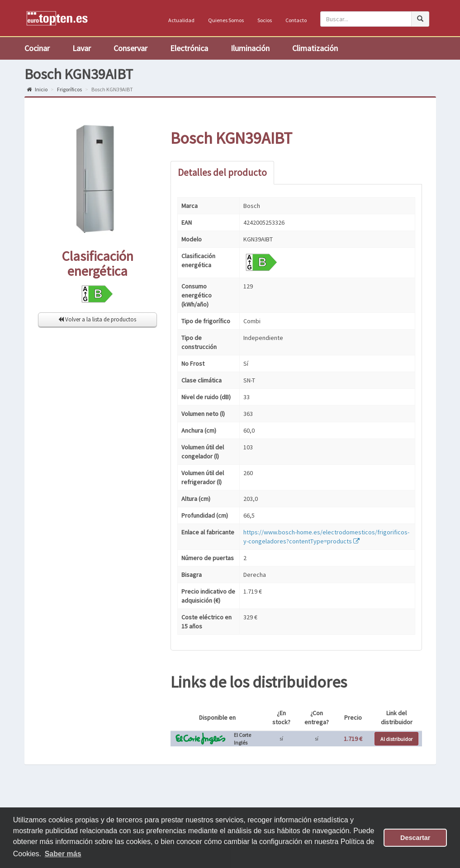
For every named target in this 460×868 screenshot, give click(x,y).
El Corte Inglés (242, 739)
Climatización (315, 48)
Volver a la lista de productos (97, 319)
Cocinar (37, 48)
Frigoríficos (69, 89)
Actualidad (181, 20)
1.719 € (353, 739)
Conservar (130, 48)
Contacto (296, 20)
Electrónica (189, 48)
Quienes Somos (226, 20)
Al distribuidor (396, 739)
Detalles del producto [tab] (222, 172)
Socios (265, 20)
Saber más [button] (63, 854)
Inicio (37, 89)
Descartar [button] (415, 838)
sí (281, 738)
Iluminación (250, 48)
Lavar (82, 48)
